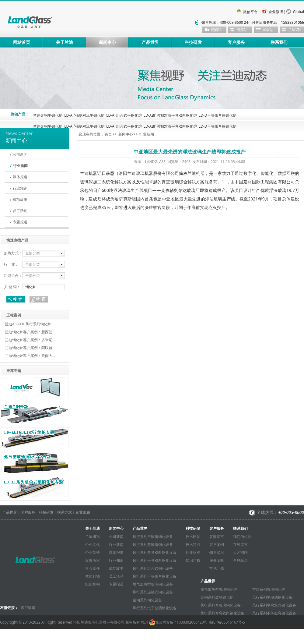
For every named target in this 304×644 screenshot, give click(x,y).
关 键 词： (12, 287)
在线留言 (240, 545)
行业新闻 (20, 166)
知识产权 (193, 560)
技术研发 (193, 537)
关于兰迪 (65, 42)
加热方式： (13, 253)
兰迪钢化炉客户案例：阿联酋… (30, 348)
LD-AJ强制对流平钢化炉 (84, 115)
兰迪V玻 (295, 30)
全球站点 (240, 560)
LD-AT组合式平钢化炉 (124, 115)
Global (299, 12)
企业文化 (93, 545)
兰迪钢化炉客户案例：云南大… (30, 356)
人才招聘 (240, 552)
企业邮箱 (83, 512)
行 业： (11, 264)
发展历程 (93, 560)
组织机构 (93, 584)
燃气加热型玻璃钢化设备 (153, 584)
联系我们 (279, 42)
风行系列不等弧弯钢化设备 (155, 576)
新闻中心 (107, 42)
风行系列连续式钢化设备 (153, 592)
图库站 (242, 30)
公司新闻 (20, 154)
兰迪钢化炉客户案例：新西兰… (30, 332)
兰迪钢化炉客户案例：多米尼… (30, 340)
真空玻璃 (28, 608)
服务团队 (217, 560)
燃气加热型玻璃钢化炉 (219, 589)
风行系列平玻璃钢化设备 (153, 537)
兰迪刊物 (93, 576)
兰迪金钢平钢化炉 (48, 115)
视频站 (216, 30)
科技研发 (193, 42)
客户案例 (217, 545)
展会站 (268, 30)
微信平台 (250, 12)
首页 (108, 134)
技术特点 (193, 545)
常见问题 (217, 568)
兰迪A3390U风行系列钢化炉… (29, 324)
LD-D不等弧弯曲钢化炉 (218, 115)
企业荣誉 (93, 552)
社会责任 (93, 568)
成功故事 (20, 199)
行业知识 (20, 188)
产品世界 (150, 42)
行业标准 (193, 552)
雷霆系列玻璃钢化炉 (269, 589)
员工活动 (20, 211)
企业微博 (276, 12)
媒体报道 (20, 177)
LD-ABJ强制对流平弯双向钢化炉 (170, 115)
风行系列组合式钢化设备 (153, 568)
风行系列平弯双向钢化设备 (155, 560)
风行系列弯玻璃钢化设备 (153, 545)
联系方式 (65, 512)
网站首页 (22, 42)
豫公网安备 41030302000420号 (178, 622)
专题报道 (20, 222)
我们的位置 (242, 537)
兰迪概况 (93, 537)
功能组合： (13, 276)
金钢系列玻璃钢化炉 (217, 597)
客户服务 (236, 42)
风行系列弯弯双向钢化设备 (155, 552)
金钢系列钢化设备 (147, 600)
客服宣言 (217, 537)
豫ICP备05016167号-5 (227, 622)
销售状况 (217, 552)
